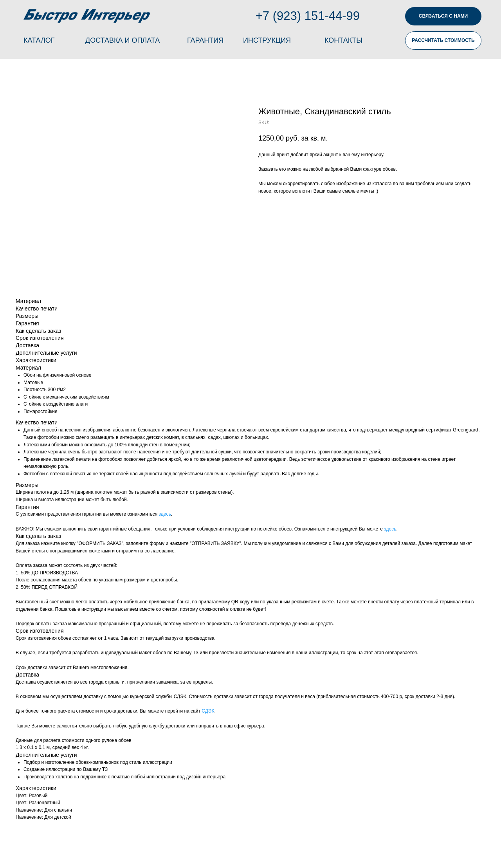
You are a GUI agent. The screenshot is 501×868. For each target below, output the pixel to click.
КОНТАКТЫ (343, 40)
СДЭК (208, 711)
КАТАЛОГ (39, 40)
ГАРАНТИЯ (205, 40)
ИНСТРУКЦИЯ (267, 40)
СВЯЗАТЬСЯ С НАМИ (443, 16)
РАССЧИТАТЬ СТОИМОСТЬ (443, 40)
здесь (165, 514)
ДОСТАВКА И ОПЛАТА (123, 40)
